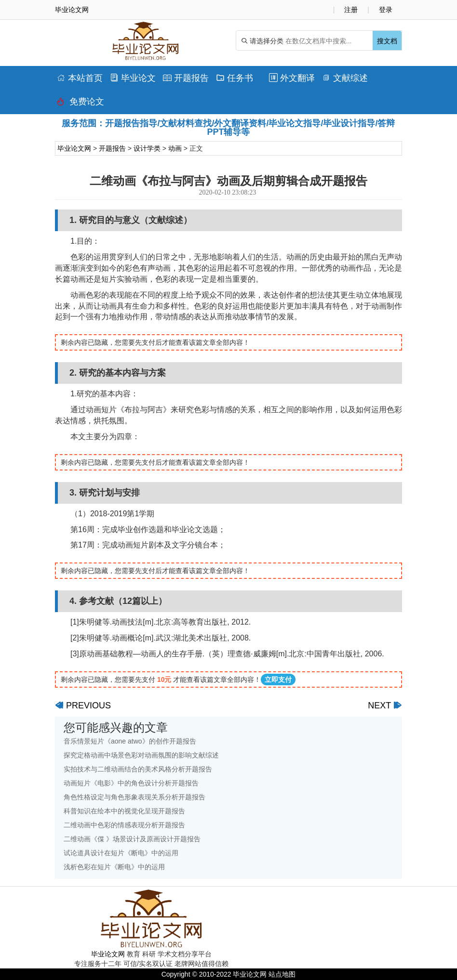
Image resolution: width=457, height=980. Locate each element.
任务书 (235, 78)
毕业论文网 (74, 148)
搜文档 (387, 41)
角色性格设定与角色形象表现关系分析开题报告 (134, 797)
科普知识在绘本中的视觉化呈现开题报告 (124, 811)
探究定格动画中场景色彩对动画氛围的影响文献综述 (141, 755)
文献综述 (345, 78)
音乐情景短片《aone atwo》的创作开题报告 (130, 741)
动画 (175, 148)
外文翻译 (292, 78)
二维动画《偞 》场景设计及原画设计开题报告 (132, 839)
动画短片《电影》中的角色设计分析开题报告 (131, 783)
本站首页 (80, 78)
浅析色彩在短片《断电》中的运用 (114, 867)
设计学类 (147, 148)
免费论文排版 (81, 104)
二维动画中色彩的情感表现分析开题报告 (124, 825)
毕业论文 (133, 78)
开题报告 (186, 78)
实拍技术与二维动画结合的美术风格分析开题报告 (138, 769)
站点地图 (282, 974)
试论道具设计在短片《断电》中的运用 (121, 853)
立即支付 (278, 679)
